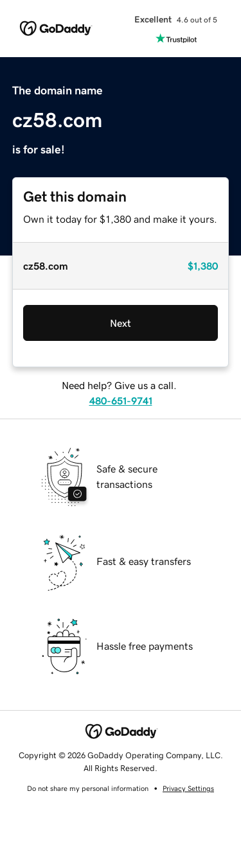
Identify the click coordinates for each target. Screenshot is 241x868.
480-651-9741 (121, 401)
